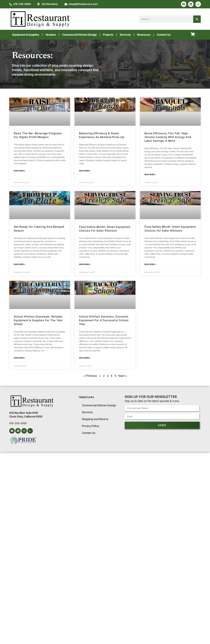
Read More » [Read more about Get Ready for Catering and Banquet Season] (20, 264)
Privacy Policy (90, 426)
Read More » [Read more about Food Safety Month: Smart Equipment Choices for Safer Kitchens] (85, 264)
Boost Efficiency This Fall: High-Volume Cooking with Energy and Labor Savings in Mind (168, 137)
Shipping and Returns (95, 419)
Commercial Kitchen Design (79, 35)
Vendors (51, 35)
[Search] (197, 19)
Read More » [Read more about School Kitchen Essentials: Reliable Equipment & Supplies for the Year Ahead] (20, 358)
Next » (122, 376)
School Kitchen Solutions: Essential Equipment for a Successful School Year (104, 320)
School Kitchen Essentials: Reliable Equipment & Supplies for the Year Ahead (38, 320)
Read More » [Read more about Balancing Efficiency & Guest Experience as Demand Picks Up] (85, 171)
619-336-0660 (18, 423)
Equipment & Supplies (26, 35)
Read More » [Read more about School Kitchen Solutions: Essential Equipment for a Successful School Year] (85, 358)
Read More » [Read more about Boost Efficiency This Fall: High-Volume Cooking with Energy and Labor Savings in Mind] (150, 174)
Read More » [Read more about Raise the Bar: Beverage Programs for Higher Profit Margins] (20, 171)
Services (125, 35)
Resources (144, 35)
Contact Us (164, 35)
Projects (108, 35)
